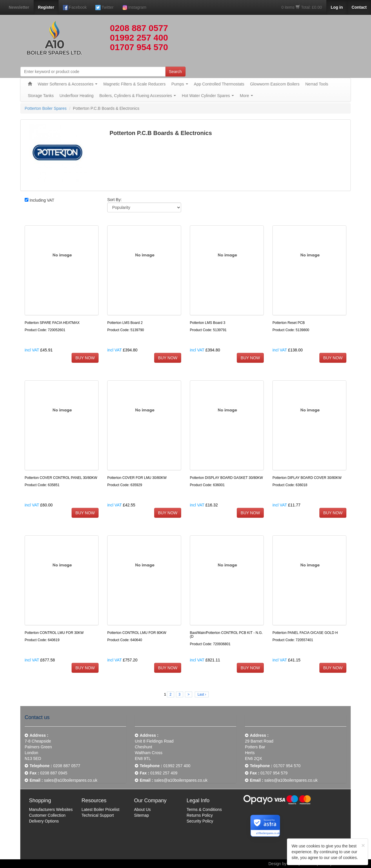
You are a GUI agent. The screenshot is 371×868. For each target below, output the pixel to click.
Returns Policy (200, 815)
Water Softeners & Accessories (68, 84)
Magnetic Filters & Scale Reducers (134, 84)
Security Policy (200, 821)
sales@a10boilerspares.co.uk (71, 780)
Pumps (180, 84)
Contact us (37, 717)
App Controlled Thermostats (219, 84)
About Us (143, 809)
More (246, 96)
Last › (202, 694)
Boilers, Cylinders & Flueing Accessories (138, 96)
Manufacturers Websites (51, 809)
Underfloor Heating (77, 96)
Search (175, 72)
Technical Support (98, 815)
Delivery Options (44, 821)
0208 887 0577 (139, 28)
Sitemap (142, 815)
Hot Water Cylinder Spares (208, 96)
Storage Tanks (41, 96)
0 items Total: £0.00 (302, 7)
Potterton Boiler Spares (46, 108)
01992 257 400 (139, 38)
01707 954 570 (139, 47)
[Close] (363, 845)
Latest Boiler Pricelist (100, 809)
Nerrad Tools (317, 84)
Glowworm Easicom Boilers (275, 84)
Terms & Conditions (204, 809)
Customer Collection (47, 815)
